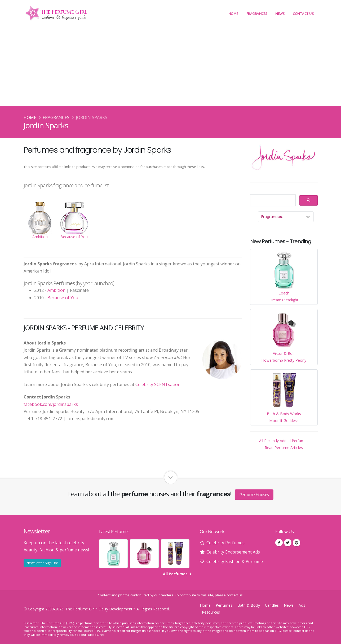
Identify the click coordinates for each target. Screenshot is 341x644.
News (280, 13)
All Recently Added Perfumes (284, 441)
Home (233, 13)
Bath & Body (249, 605)
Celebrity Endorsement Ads (233, 552)
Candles (272, 605)
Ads (302, 605)
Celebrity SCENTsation (158, 384)
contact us (235, 595)
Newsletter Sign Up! (42, 563)
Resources (211, 612)
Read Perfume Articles (284, 448)
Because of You (63, 298)
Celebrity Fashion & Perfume (235, 561)
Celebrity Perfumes (225, 543)
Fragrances (257, 13)
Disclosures (96, 634)
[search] (272, 201)
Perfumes (224, 605)
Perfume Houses (254, 495)
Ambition (56, 290)
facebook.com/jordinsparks (51, 404)
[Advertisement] (171, 66)
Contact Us (303, 13)
